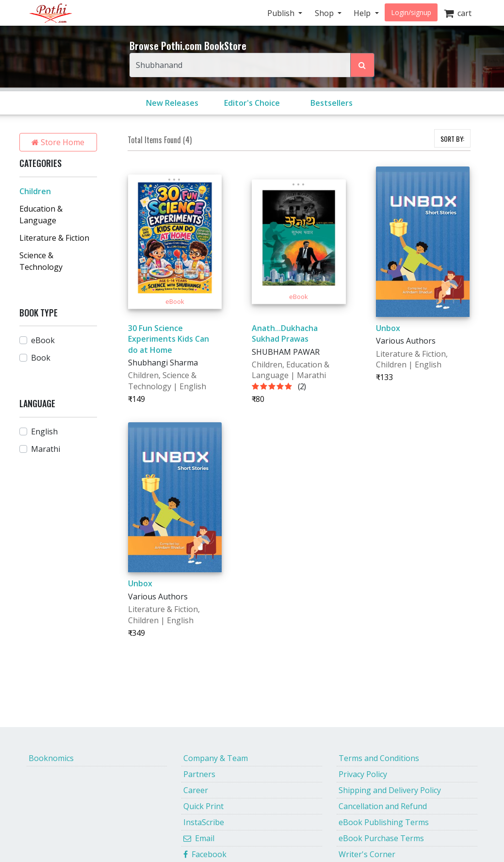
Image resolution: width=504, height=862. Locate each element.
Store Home (58, 142)
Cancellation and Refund (383, 806)
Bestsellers (332, 103)
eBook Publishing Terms (384, 822)
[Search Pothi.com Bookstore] (362, 65)
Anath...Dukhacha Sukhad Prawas (285, 333)
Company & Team (216, 758)
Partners (199, 774)
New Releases (172, 103)
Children (35, 191)
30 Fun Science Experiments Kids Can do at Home (169, 339)
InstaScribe (204, 822)
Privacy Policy (363, 774)
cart (458, 13)
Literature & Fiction (54, 238)
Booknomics (51, 758)
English (44, 431)
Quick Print (203, 806)
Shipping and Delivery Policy (390, 790)
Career (196, 790)
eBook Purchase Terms (381, 838)
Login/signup (411, 12)
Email (199, 838)
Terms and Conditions (379, 758)
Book (41, 358)
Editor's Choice (252, 103)
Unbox (388, 328)
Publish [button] (282, 13)
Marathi (46, 449)
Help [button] (363, 13)
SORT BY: (452, 139)
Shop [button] (325, 13)
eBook (43, 340)
